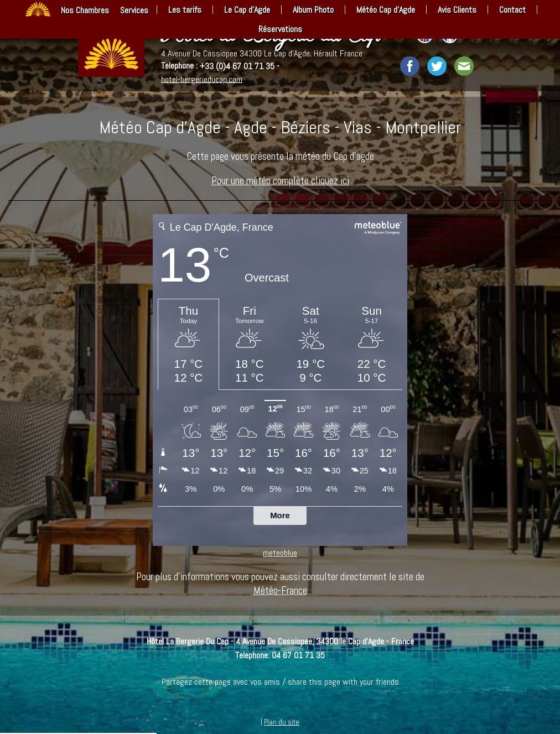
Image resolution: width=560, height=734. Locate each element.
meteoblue (280, 553)
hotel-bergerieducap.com (202, 79)
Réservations (280, 29)
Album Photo (313, 10)
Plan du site (282, 722)
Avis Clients (457, 10)
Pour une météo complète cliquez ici (280, 181)
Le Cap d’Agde (247, 10)
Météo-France (280, 590)
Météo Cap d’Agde (386, 10)
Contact (512, 10)
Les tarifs (185, 10)
